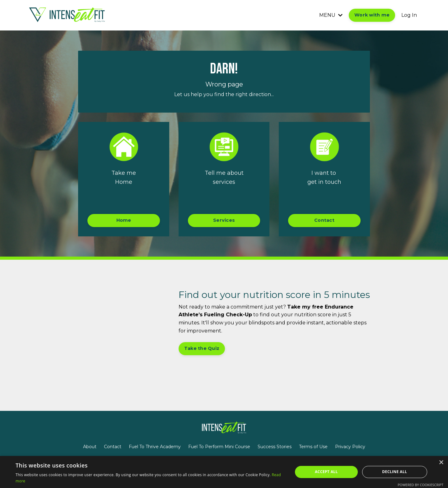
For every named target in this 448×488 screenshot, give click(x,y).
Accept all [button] (326, 472)
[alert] (224, 472)
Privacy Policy (350, 447)
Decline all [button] (394, 472)
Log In (409, 15)
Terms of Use (313, 447)
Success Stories (275, 447)
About (90, 447)
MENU (331, 15)
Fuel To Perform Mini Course (219, 447)
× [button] (441, 463)
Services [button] (224, 220)
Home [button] (124, 220)
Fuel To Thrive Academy (155, 447)
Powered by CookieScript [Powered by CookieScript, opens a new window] (420, 485)
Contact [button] (324, 220)
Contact (113, 447)
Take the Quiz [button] (202, 348)
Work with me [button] (372, 15)
